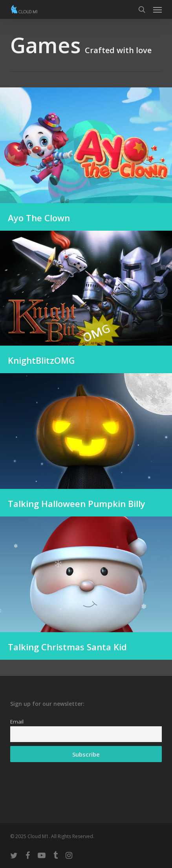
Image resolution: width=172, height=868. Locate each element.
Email (17, 722)
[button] (157, 9)
